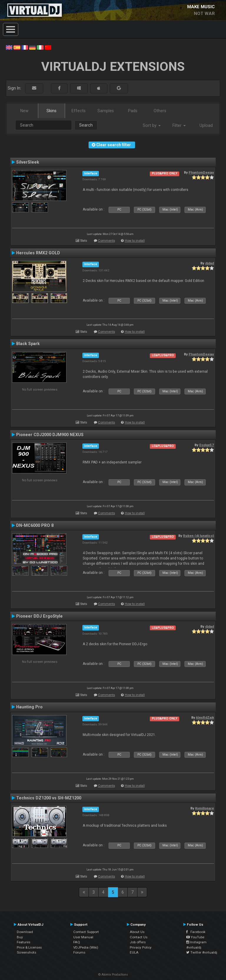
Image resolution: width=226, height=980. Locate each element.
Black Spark (28, 344)
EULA (134, 952)
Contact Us (139, 937)
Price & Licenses (29, 947)
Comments (107, 241)
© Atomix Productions (113, 975)
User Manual (83, 937)
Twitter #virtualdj (202, 952)
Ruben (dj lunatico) (198, 536)
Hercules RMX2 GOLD (38, 253)
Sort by (152, 125)
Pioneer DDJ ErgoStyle (39, 616)
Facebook (196, 932)
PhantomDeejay (201, 172)
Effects (79, 111)
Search (86, 125)
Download (25, 932)
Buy (20, 937)
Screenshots (26, 952)
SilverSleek (28, 162)
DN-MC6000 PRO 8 (35, 525)
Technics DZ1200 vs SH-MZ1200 (49, 798)
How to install (135, 241)
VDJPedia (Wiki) (86, 947)
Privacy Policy (141, 947)
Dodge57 (207, 445)
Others (160, 111)
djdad (210, 263)
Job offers (138, 942)
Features (24, 942)
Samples (106, 111)
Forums (79, 952)
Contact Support (86, 932)
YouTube (195, 937)
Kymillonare (205, 808)
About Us (137, 932)
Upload (206, 125)
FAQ (77, 942)
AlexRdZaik (205, 717)
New (24, 111)
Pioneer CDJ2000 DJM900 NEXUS (50, 435)
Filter (179, 125)
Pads (133, 111)
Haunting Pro (29, 707)
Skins (51, 111)
